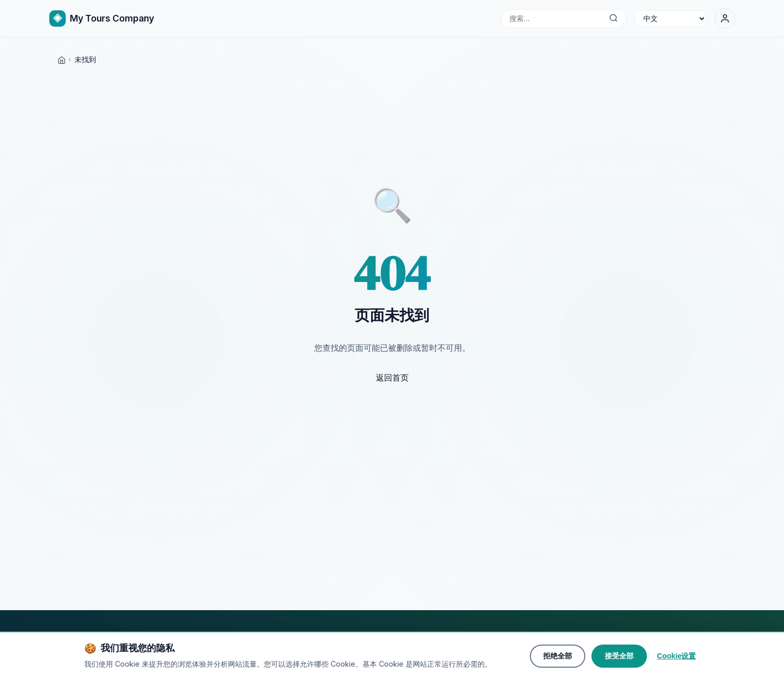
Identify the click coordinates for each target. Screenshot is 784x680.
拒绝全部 (558, 658)
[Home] (62, 59)
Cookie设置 (677, 658)
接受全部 (619, 658)
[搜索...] (614, 18)
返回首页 (392, 377)
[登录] (725, 18)
